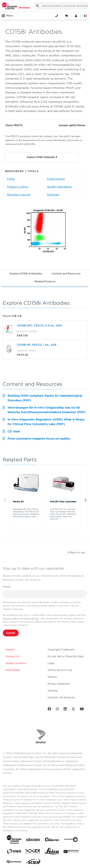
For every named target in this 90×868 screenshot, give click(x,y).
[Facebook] (49, 710)
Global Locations (16, 663)
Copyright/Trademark (61, 650)
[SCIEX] (33, 862)
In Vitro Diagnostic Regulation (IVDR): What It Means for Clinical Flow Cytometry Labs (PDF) (46, 422)
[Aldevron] (52, 840)
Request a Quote (19, 195)
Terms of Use (31, 618)
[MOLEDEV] (71, 852)
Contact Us (12, 656)
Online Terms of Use (60, 670)
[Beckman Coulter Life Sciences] (16, 6)
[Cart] (66, 16)
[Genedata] (71, 840)
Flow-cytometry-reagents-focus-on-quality (39, 439)
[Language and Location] (85, 16)
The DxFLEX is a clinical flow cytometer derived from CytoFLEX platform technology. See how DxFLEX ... (63, 514)
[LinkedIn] (65, 710)
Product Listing (18, 187)
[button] (37, 6)
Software (53, 195)
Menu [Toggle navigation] (7, 16)
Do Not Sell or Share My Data (65, 656)
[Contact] (57, 16)
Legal (51, 663)
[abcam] (33, 840)
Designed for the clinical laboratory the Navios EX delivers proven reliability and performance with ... (26, 513)
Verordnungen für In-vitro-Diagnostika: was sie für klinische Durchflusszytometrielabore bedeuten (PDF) (47, 410)
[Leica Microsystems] (52, 852)
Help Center (13, 670)
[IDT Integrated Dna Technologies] (33, 852)
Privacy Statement (59, 684)
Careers (10, 650)
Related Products (45, 281)
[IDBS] (14, 852)
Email (7, 587)
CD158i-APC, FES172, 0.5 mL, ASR (39, 326)
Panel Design (56, 179)
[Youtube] (82, 710)
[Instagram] (57, 710)
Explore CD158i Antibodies (26, 274)
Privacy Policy (11, 618)
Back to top (76, 552)
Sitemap (53, 691)
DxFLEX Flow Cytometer (63, 502)
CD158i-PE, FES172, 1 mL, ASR (37, 345)
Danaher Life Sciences (61, 697)
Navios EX (18, 502)
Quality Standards (59, 187)
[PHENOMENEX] (14, 862)
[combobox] (61, 6)
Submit (11, 633)
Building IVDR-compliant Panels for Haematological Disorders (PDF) (45, 398)
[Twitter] (73, 710)
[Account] (76, 16)
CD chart (14, 431)
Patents (52, 677)
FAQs (11, 179)
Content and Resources (66, 274)
